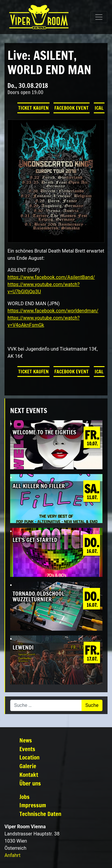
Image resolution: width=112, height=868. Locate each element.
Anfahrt (12, 855)
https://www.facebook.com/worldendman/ (53, 311)
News (26, 740)
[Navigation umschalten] (99, 17)
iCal (99, 108)
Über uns (30, 783)
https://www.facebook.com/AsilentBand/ (51, 277)
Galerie (28, 766)
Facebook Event (72, 108)
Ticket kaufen (33, 108)
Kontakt (29, 775)
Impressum (33, 805)
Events (27, 749)
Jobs (24, 797)
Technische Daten (40, 814)
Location (29, 757)
